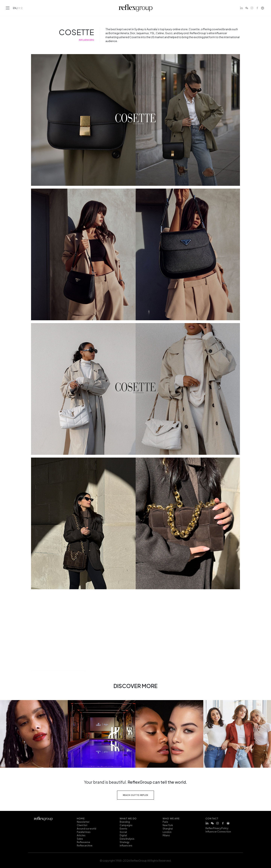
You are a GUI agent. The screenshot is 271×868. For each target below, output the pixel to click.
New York (168, 825)
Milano (166, 835)
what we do (128, 818)
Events (123, 828)
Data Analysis (127, 839)
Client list (82, 825)
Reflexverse (83, 842)
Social (123, 832)
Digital (123, 835)
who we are (171, 818)
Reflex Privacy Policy (217, 828)
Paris (165, 822)
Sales (80, 839)
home (81, 818)
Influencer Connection (218, 831)
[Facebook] (257, 8)
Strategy (124, 842)
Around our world (86, 828)
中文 (21, 8)
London (167, 832)
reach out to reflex (136, 795)
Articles (81, 835)
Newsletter (83, 822)
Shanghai (168, 828)
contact (212, 818)
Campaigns (126, 825)
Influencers (126, 845)
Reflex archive (85, 845)
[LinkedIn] (241, 8)
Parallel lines (84, 832)
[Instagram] (252, 8)
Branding (125, 822)
